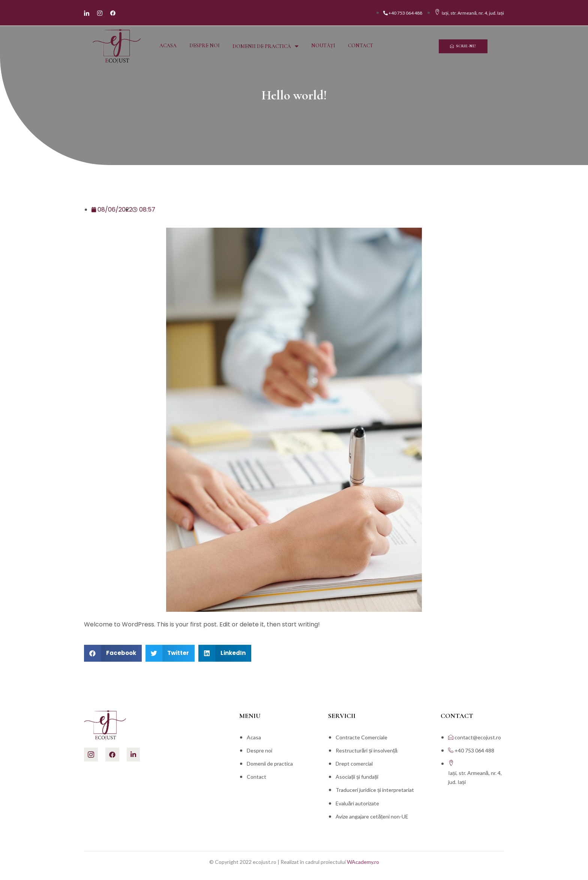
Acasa (168, 46)
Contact (361, 46)
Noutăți (323, 46)
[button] (463, 46)
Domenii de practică (265, 46)
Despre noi (205, 46)
